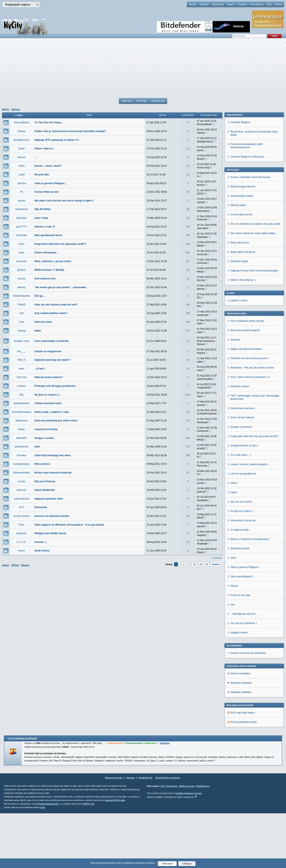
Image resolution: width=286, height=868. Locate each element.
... (36, 157)
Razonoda (41, 507)
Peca (22, 525)
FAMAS (22, 305)
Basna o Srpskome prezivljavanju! (250, 594)
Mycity (234, 640)
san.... (234, 659)
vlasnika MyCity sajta (115, 855)
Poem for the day (240, 650)
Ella (21, 395)
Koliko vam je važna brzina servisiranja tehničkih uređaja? (70, 131)
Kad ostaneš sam (45, 278)
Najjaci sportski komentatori (246, 404)
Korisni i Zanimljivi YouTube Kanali (250, 232)
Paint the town (43, 322)
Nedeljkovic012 (22, 140)
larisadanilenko (21, 403)
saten (22, 253)
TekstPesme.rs (203, 841)
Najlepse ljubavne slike (49, 499)
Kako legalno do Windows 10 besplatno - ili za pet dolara (69, 525)
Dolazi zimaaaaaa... (46, 252)
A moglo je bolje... (241, 584)
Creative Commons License (188, 848)
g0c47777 (22, 227)
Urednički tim (146, 832)
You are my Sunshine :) (244, 678)
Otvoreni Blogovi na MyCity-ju (247, 211)
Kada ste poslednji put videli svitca (56, 420)
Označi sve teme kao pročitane (248, 708)
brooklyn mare (21, 341)
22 (194, 564)
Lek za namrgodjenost (243, 528)
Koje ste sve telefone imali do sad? (56, 305)
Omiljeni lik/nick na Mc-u (244, 500)
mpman (21, 201)
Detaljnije (165, 798)
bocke (21, 149)
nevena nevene (21, 516)
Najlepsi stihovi (239, 687)
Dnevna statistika (240, 728)
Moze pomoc (42, 464)
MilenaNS (21, 438)
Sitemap (131, 832)
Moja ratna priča (240, 297)
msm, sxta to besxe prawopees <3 (250, 432)
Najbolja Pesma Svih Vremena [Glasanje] (254, 325)
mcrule (21, 481)
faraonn (22, 157)
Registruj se (218, 4)
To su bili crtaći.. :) (241, 510)
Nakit (38, 331)
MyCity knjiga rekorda (243, 241)
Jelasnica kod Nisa (46, 429)
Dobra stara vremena (243, 463)
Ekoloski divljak (239, 316)
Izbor (233, 612)
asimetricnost (22, 447)
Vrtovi (234, 538)
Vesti (163, 841)
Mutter (21, 429)
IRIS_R (22, 360)
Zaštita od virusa (187, 841)
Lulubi (21, 175)
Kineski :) (40, 542)
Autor (20, 115)
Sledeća (216, 564)
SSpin (21, 166)
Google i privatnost (241, 482)
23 (201, 564)
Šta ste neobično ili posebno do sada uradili (255, 278)
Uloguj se (204, 4)
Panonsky (22, 235)
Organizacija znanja (242, 250)
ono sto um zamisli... (242, 556)
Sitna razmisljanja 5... (243, 631)
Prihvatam (167, 864)
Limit (22, 322)
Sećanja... (236, 394)
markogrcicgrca (21, 464)
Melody (22, 287)
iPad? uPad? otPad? (242, 472)
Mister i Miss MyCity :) (243, 335)
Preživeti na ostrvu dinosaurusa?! (249, 413)
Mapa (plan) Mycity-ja (243, 307)
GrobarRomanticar (22, 412)
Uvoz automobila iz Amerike (52, 341)
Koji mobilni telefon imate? (51, 313)
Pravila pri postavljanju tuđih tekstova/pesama (246, 200)
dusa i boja (41, 218)
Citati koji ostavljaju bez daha (53, 455)
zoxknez (21, 386)
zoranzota (22, 261)
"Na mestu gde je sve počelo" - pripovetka (60, 287)
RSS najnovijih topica (243, 767)
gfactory (22, 270)
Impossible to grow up (243, 575)
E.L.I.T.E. (22, 542)
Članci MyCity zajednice (168, 832)
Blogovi (231, 4)
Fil (22, 192)
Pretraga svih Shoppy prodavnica (55, 386)
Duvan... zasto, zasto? (48, 166)
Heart (234, 547)
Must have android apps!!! (245, 385)
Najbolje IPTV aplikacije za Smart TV (57, 140)
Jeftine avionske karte (48, 403)
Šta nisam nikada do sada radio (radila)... (254, 288)
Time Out (22, 377)
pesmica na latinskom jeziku (52, 516)
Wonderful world (240, 603)
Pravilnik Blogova (240, 177)
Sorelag (22, 331)
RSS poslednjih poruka (243, 777)
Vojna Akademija (45, 490)
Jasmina (22, 183)
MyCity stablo (238, 260)
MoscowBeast (22, 122)
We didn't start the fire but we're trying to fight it (64, 201)
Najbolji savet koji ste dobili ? (53, 360)
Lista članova (256, 4)
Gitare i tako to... (45, 148)
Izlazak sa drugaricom (48, 351)
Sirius (21, 244)
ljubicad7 (22, 490)
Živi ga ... (40, 296)
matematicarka (22, 499)
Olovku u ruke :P (45, 227)
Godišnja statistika (241, 747)
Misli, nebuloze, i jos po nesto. (53, 261)
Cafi (22, 313)
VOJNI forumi (158, 101)
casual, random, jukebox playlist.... (250, 519)
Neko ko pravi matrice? (49, 377)
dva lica (22, 279)
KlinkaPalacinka (22, 296)
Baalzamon (21, 421)
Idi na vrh (217, 558)
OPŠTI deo (141, 101)
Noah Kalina (42, 551)
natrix (22, 369)
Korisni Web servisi (46, 192)
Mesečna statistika (241, 737)
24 (207, 564)
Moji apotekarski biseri (48, 235)
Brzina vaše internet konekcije (53, 473)
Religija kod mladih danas (50, 533)
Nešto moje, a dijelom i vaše (52, 412)
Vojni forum (172, 841)
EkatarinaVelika (22, 473)
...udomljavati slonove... (244, 668)
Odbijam (187, 864)
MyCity (192, 4)
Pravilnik (242, 4)
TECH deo (127, 101)
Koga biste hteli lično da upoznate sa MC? (60, 244)
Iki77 (22, 507)
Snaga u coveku (44, 438)
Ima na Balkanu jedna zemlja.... (248, 376)
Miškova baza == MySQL (50, 270)
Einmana (22, 455)
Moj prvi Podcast (45, 481)
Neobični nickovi (240, 441)
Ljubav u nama (239, 355)
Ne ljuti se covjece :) (47, 395)
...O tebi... (40, 369)
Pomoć (278, 4)
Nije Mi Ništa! (43, 209)
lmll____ (22, 351)
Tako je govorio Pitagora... (51, 183)
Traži (269, 4)
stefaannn (22, 533)
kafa (37, 447)
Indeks (5, 565)
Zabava (21, 131)
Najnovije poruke (114, 832)
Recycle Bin (42, 174)
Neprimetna (21, 209)
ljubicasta (21, 218)
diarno (22, 551)
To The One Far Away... (49, 122)
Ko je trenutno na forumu (23, 793)
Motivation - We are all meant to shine (252, 422)
